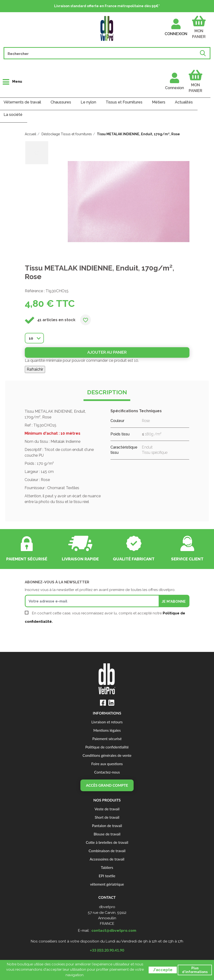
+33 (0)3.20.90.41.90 (107, 950)
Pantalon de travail (107, 826)
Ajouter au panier (107, 352)
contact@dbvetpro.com (114, 930)
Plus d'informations (195, 970)
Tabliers (107, 867)
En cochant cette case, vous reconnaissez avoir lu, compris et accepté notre (105, 617)
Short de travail (107, 817)
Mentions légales (107, 730)
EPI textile (107, 876)
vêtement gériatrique (107, 884)
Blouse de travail (107, 834)
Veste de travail (107, 809)
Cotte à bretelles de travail (107, 842)
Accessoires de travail (107, 859)
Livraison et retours (107, 722)
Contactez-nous (107, 772)
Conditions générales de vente (107, 755)
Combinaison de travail (107, 851)
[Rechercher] (102, 53)
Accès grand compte (107, 785)
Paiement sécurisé (107, 739)
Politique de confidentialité (107, 747)
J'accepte (163, 970)
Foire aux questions (107, 764)
